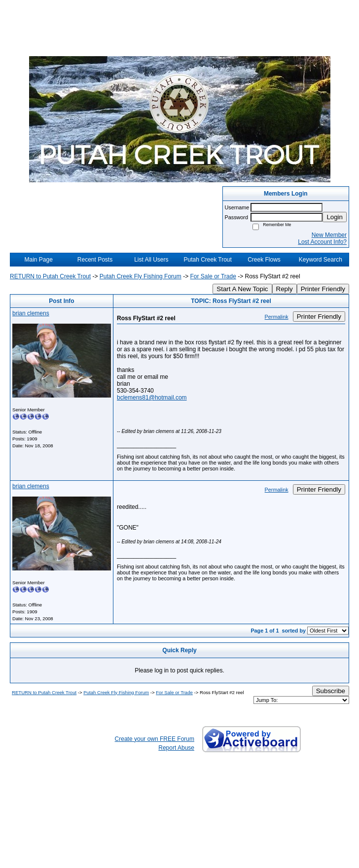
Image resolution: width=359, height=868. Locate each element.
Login (335, 217)
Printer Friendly (323, 289)
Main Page (38, 260)
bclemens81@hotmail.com (152, 398)
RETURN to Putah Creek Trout (50, 276)
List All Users (151, 260)
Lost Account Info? (322, 242)
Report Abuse (176, 748)
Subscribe (331, 691)
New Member (329, 235)
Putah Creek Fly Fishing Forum (141, 276)
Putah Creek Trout (207, 260)
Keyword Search (321, 260)
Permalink (277, 317)
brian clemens (31, 313)
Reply (285, 289)
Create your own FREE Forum (155, 739)
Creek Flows (264, 260)
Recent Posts (95, 260)
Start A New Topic (242, 289)
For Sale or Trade (213, 276)
